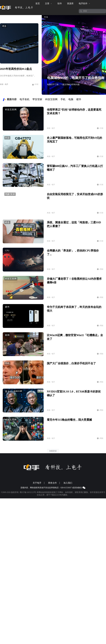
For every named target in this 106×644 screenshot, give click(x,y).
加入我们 (68, 483)
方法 (46, 17)
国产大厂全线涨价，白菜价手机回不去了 (71, 363)
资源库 (70, 3)
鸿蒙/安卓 (10, 194)
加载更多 (53, 451)
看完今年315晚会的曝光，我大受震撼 (69, 420)
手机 (7, 363)
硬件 (7, 307)
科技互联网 (11, 110)
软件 (60, 3)
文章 (49, 4)
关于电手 (37, 483)
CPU (7, 250)
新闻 (7, 335)
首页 (38, 3)
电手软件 (85, 4)
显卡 (7, 391)
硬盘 (4, 26)
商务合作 (52, 483)
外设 (7, 138)
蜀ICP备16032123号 (28, 492)
